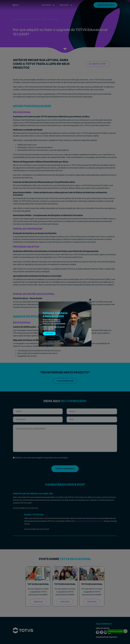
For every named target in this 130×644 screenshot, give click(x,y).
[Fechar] (90, 300)
